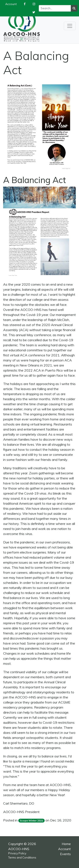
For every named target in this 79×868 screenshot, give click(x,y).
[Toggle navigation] (70, 26)
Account (64, 849)
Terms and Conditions (22, 857)
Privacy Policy (17, 853)
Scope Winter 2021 (31, 821)
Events (65, 854)
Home (66, 844)
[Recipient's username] (55, 8)
